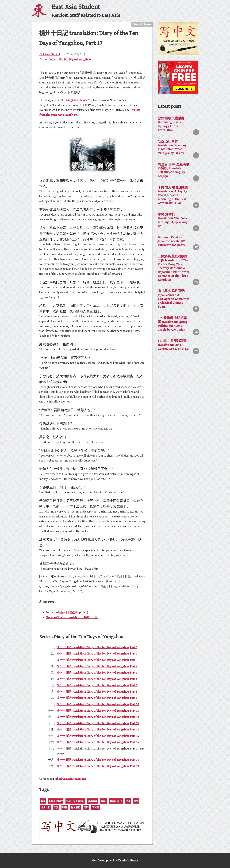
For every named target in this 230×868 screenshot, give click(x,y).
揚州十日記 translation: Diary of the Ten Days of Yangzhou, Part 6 (97, 679)
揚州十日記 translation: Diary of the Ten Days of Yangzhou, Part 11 (98, 711)
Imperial (92, 801)
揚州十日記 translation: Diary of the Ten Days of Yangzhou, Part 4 (97, 666)
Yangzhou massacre (78, 100)
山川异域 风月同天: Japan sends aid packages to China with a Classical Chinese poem (174, 299)
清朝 (86, 807)
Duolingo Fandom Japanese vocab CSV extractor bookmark (171, 241)
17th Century (56, 801)
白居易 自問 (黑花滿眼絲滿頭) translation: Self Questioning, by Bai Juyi (173, 170)
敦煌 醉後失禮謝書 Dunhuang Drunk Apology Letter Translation (171, 124)
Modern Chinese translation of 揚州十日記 (72, 617)
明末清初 (75, 807)
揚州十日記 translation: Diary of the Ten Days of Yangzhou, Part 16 (98, 742)
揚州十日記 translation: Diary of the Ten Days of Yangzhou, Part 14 (98, 730)
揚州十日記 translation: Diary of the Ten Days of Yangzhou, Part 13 (98, 723)
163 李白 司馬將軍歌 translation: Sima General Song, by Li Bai (173, 345)
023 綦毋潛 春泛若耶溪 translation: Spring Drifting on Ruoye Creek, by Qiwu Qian (173, 324)
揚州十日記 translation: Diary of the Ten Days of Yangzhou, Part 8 (97, 692)
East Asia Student (50, 54)
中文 (128, 801)
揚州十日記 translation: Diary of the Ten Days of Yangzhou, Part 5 (97, 673)
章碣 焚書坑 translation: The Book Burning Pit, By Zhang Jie (173, 220)
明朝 (65, 807)
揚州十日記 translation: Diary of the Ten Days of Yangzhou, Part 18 (98, 760)
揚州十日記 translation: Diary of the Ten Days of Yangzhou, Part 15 (98, 736)
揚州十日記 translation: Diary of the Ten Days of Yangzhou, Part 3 (97, 660)
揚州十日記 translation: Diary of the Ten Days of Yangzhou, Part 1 (97, 647)
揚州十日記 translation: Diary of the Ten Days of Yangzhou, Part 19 (98, 766)
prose (103, 801)
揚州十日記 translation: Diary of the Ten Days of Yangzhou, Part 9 (97, 698)
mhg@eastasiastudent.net (70, 779)
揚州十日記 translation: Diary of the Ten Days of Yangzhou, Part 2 (97, 654)
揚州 (136, 801)
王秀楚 (96, 807)
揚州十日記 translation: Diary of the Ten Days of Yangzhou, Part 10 (98, 704)
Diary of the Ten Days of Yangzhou (70, 59)
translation (116, 801)
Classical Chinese (142, 25)
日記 (56, 807)
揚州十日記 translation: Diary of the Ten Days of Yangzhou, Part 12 (98, 717)
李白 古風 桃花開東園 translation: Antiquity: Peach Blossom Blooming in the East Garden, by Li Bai (173, 195)
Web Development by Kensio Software (115, 861)
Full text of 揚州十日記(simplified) (67, 613)
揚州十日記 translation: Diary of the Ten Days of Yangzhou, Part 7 (97, 685)
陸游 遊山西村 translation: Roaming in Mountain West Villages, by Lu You (172, 147)
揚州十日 (46, 807)
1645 (43, 801)
